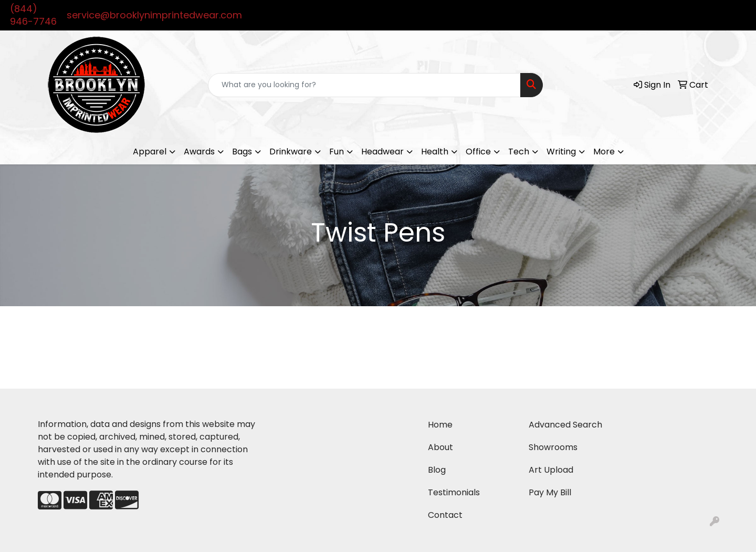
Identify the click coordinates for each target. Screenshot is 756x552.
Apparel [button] (150, 152)
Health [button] (435, 152)
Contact (445, 515)
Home (440, 425)
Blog (437, 470)
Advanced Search (565, 425)
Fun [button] (337, 152)
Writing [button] (561, 152)
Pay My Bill (550, 492)
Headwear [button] (382, 152)
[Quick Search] (364, 85)
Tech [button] (519, 152)
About (440, 447)
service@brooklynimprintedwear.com (154, 15)
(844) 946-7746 (33, 15)
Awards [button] (199, 152)
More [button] (604, 152)
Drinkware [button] (291, 152)
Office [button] (478, 152)
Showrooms (553, 447)
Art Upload (551, 470)
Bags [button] (242, 152)
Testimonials (454, 492)
